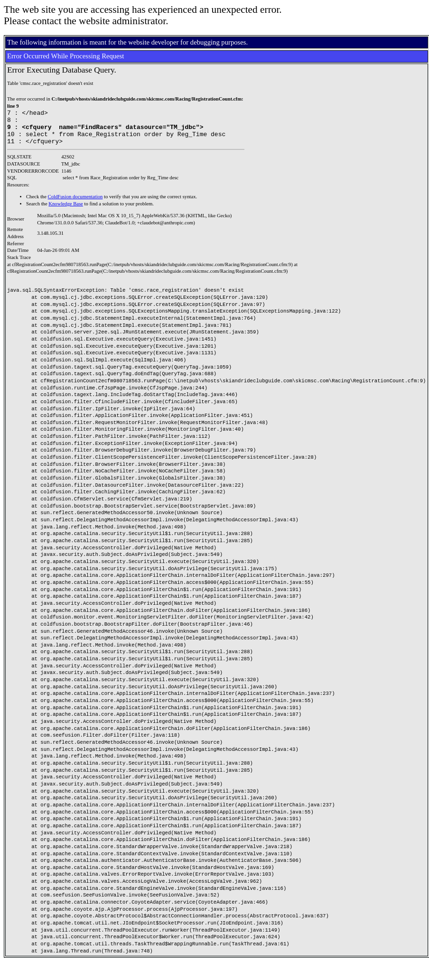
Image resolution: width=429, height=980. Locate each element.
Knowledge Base (66, 211)
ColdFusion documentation (75, 204)
